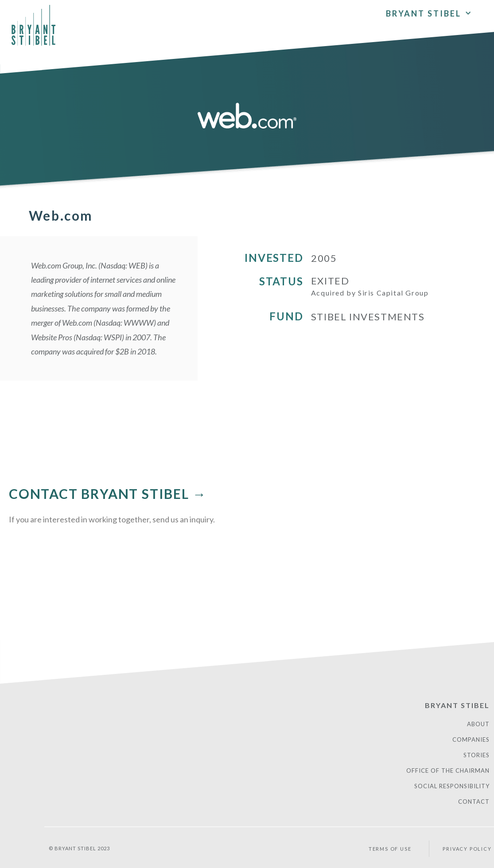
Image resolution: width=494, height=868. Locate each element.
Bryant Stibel (429, 12)
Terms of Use (390, 849)
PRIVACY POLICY (467, 849)
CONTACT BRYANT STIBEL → (108, 494)
